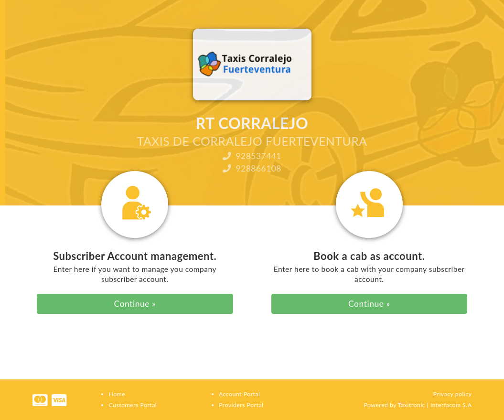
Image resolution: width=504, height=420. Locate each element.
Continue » (135, 304)
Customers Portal (133, 405)
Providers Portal (241, 405)
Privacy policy (453, 394)
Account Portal (239, 394)
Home (117, 394)
